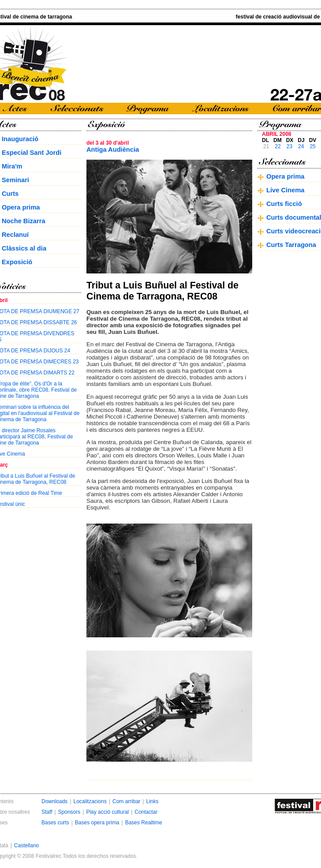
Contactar (146, 812)
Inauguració (20, 139)
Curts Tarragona (291, 245)
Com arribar (126, 801)
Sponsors (69, 812)
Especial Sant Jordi (32, 153)
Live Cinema (285, 190)
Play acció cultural (107, 812)
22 (278, 146)
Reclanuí (15, 235)
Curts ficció (284, 204)
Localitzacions (90, 801)
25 (312, 146)
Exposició (17, 262)
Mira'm (12, 166)
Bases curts (55, 823)
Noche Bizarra (24, 221)
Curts (10, 194)
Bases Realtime (144, 823)
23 (289, 146)
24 (301, 146)
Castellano (27, 846)
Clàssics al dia (24, 248)
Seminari (15, 180)
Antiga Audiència (113, 150)
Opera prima (21, 207)
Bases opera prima (97, 823)
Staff (47, 812)
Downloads (54, 801)
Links (152, 801)
